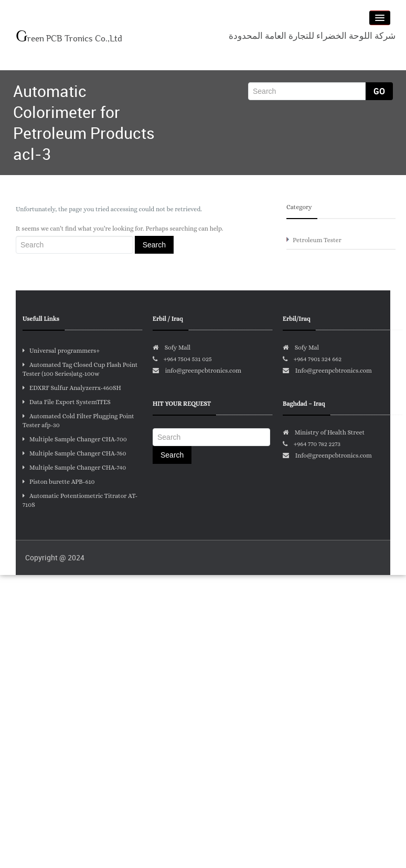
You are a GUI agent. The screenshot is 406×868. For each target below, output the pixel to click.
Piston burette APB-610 (59, 482)
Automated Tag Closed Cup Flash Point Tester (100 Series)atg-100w (80, 369)
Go (379, 91)
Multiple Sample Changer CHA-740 (74, 468)
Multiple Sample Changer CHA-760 (74, 453)
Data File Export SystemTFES (67, 402)
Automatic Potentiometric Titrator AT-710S (80, 500)
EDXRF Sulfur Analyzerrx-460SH (72, 388)
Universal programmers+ (61, 351)
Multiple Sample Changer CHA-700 (75, 439)
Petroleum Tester (317, 240)
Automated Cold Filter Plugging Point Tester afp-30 (78, 421)
